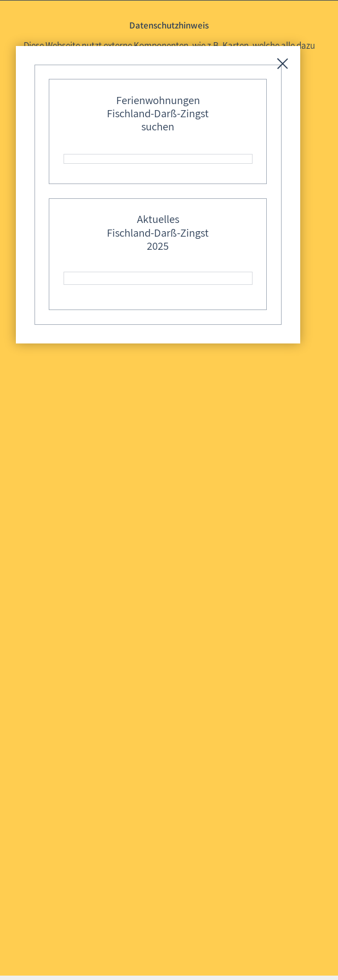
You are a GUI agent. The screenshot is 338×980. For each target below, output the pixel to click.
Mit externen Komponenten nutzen (168, 104)
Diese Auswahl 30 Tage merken (174, 145)
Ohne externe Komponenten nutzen (168, 125)
